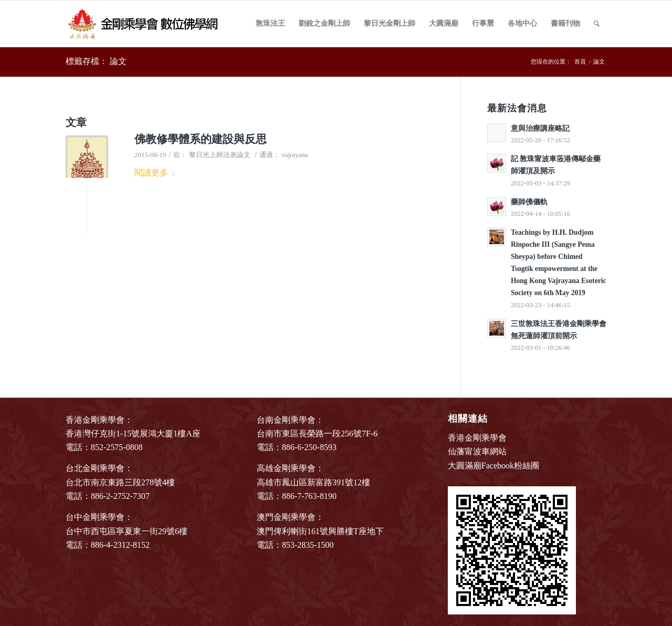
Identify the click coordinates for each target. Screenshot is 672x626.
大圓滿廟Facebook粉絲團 (493, 466)
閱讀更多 (157, 173)
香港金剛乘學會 (477, 438)
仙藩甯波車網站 (477, 451)
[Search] (597, 24)
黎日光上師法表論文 (220, 155)
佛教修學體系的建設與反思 (201, 139)
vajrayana (295, 155)
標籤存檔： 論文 (96, 61)
